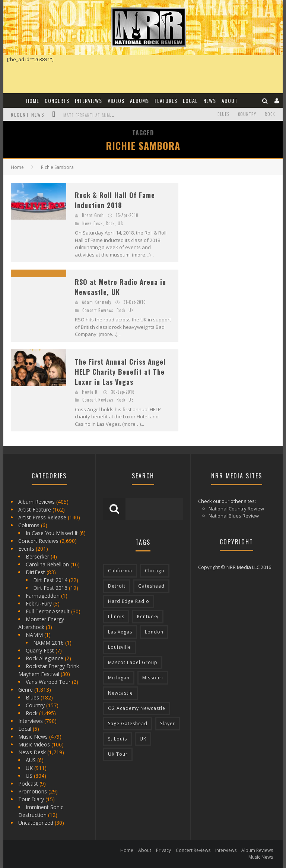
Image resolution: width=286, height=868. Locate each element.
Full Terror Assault (48, 611)
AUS (31, 760)
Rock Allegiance (45, 658)
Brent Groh (93, 215)
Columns (29, 525)
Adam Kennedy (97, 302)
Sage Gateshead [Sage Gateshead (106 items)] (128, 724)
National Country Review (236, 509)
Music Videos (34, 744)
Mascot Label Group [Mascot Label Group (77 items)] (133, 662)
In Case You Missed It (52, 533)
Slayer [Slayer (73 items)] (168, 724)
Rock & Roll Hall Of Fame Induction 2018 (115, 200)
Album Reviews (36, 502)
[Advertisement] (236, 229)
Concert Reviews (98, 310)
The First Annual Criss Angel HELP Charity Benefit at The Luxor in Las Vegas (120, 372)
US (120, 223)
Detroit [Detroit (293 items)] (117, 586)
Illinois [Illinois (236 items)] (116, 617)
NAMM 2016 (48, 643)
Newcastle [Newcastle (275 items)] (120, 693)
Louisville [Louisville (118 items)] (120, 647)
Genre (26, 690)
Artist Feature (35, 510)
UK (131, 310)
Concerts (57, 100)
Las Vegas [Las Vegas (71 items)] (120, 632)
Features (166, 100)
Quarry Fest (40, 650)
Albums (139, 100)
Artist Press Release (42, 517)
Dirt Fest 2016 (50, 588)
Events (26, 549)
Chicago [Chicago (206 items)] (155, 571)
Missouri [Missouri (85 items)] (153, 678)
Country (247, 114)
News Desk (93, 223)
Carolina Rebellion (47, 564)
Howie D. (90, 392)
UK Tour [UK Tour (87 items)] (118, 754)
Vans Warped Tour (48, 682)
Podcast (28, 784)
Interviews (88, 100)
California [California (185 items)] (120, 571)
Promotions (33, 791)
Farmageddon (43, 596)
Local (190, 100)
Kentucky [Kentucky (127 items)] (148, 617)
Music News (33, 737)
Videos (116, 100)
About (230, 100)
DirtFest (35, 572)
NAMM (34, 635)
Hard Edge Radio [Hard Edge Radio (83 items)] (129, 601)
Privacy (163, 850)
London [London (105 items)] (154, 632)
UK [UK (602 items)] (143, 739)
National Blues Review (234, 516)
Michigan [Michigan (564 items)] (119, 678)
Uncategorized (36, 823)
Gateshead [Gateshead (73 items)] (151, 586)
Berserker (37, 556)
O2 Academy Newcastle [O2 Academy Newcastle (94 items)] (137, 708)
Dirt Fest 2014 (50, 580)
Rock (270, 114)
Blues (223, 114)
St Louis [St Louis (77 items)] (117, 739)
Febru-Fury (39, 603)
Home (33, 100)
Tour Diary (31, 799)
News (210, 100)
